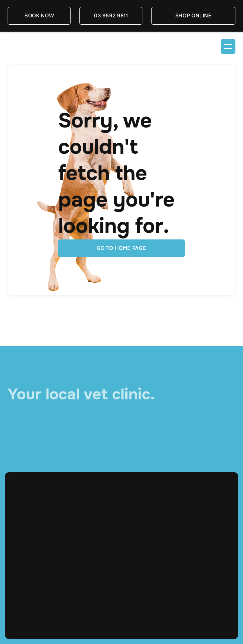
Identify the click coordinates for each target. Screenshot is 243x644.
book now (39, 16)
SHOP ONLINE (193, 16)
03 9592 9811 (111, 16)
